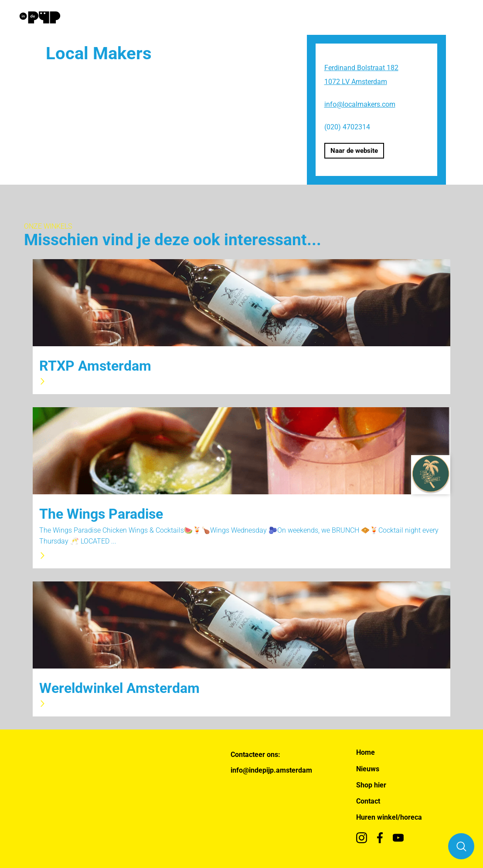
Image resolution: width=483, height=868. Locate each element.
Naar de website (354, 151)
